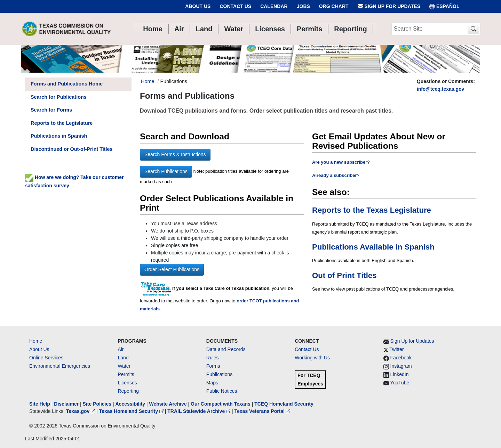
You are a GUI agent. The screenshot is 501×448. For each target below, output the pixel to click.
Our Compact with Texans (221, 404)
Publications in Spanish (59, 136)
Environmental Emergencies (60, 366)
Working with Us (312, 358)
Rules (213, 358)
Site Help (40, 404)
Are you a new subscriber (340, 162)
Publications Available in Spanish (373, 247)
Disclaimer (66, 404)
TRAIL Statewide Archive (200, 411)
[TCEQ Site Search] (473, 29)
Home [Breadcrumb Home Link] (148, 81)
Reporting (128, 391)
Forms (213, 366)
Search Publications (166, 171)
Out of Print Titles (344, 275)
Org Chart (334, 6)
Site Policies (97, 404)
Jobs (303, 6)
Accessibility (131, 404)
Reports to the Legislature (62, 123)
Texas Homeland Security (132, 411)
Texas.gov (81, 411)
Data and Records (226, 349)
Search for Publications (59, 97)
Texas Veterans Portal (262, 411)
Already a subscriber (335, 175)
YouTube (400, 383)
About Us (198, 6)
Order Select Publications (172, 269)
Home (36, 341)
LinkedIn (400, 374)
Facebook (401, 358)
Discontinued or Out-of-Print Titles (72, 149)
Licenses (127, 383)
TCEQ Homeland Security (284, 404)
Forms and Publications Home (67, 84)
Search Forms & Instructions (175, 154)
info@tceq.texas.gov (441, 89)
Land (123, 358)
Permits (126, 374)
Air (121, 349)
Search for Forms (51, 110)
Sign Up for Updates (389, 6)
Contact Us (235, 6)
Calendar (274, 6)
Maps (212, 383)
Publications (220, 374)
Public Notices (222, 391)
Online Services (46, 358)
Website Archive (168, 404)
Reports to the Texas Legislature (372, 210)
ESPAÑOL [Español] (444, 6)
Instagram (401, 366)
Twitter (396, 349)
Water (124, 366)
